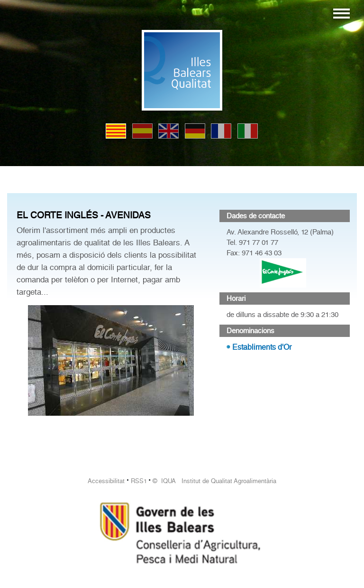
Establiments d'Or (262, 347)
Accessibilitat (106, 481)
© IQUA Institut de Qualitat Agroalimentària (214, 481)
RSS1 (139, 481)
